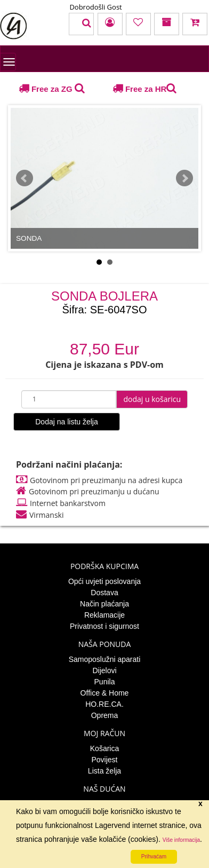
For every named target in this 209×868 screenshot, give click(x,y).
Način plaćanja (104, 604)
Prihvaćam (154, 857)
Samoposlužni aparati (105, 659)
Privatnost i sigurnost (104, 626)
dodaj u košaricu (152, 399)
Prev (25, 178)
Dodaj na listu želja (67, 422)
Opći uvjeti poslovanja (104, 581)
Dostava (104, 593)
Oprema (105, 715)
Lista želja (104, 771)
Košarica (104, 748)
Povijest (104, 760)
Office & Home (105, 693)
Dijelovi (104, 670)
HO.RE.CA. (104, 704)
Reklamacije (104, 615)
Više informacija (181, 840)
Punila (105, 682)
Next (184, 178)
